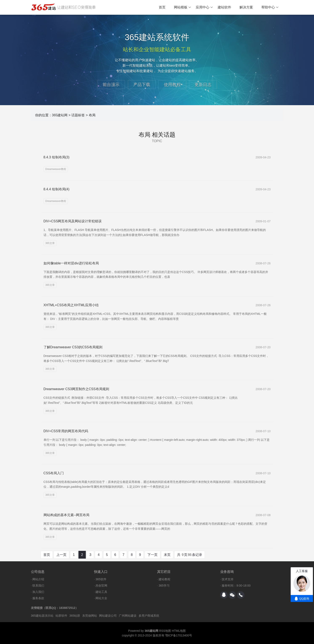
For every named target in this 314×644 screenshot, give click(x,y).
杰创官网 (101, 586)
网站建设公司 (108, 616)
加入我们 (38, 592)
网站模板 (182, 7)
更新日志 (203, 85)
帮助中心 (270, 7)
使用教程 (172, 85)
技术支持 (228, 579)
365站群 (75, 616)
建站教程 (164, 579)
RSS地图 (165, 631)
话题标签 (78, 115)
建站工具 (101, 592)
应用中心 (204, 7)
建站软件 (224, 7)
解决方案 (246, 7)
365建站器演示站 (42, 616)
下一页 (152, 555)
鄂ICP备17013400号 (179, 635)
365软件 (101, 579)
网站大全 (101, 598)
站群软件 (61, 616)
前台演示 (111, 85)
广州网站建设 (128, 616)
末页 (167, 555)
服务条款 (38, 598)
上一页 (61, 555)
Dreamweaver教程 (56, 169)
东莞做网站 (90, 616)
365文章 (50, 243)
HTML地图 (179, 631)
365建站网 (60, 115)
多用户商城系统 (149, 616)
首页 (162, 7)
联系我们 (38, 586)
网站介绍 (38, 579)
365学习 (164, 586)
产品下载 (142, 85)
